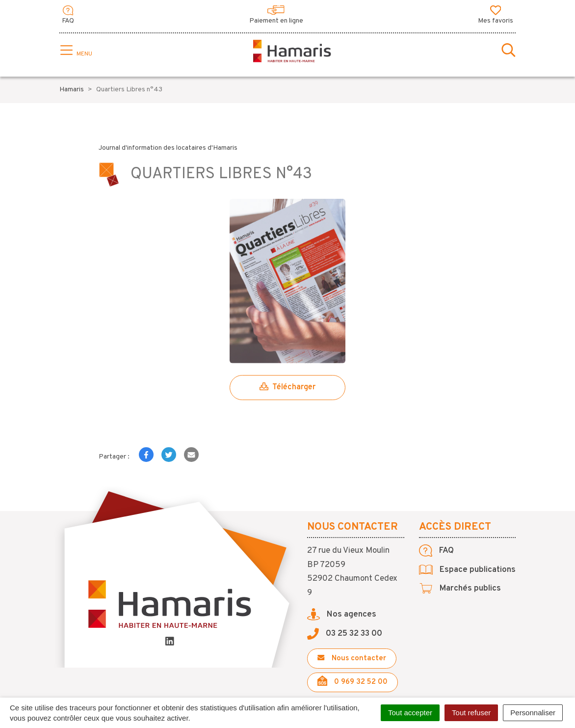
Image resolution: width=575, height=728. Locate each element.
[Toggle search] (509, 51)
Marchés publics (460, 589)
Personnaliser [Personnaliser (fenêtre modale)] (533, 713)
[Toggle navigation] (75, 51)
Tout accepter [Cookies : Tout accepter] (410, 713)
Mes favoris (496, 15)
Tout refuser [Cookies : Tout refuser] (471, 713)
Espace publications (467, 570)
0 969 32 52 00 (353, 681)
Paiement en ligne (276, 15)
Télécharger (287, 387)
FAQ (68, 15)
